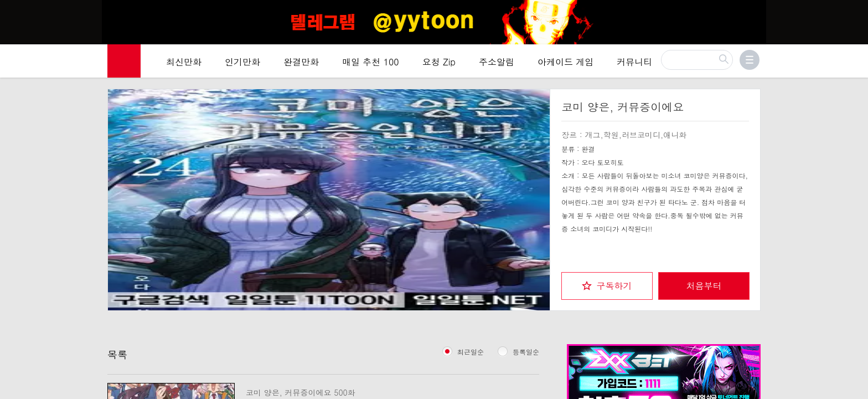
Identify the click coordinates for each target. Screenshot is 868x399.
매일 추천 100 (371, 62)
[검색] (697, 60)
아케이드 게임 (565, 62)
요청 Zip (439, 62)
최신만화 (184, 62)
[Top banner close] (855, 12)
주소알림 (497, 62)
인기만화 (242, 62)
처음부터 (704, 286)
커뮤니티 (634, 62)
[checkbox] (607, 286)
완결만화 (301, 62)
